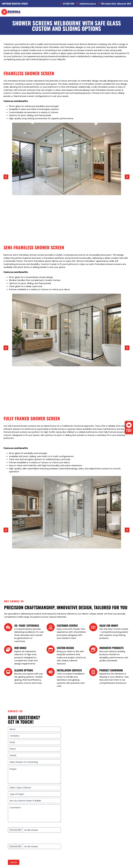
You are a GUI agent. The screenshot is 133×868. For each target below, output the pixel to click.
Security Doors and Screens (18, 816)
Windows (9, 809)
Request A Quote (129, 430)
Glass (7, 819)
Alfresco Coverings (14, 822)
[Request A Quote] (129, 425)
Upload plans (15, 716)
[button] (6, 159)
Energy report (15, 733)
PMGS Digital (124, 861)
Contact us (10, 832)
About (7, 836)
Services (8, 829)
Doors (7, 813)
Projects (8, 826)
